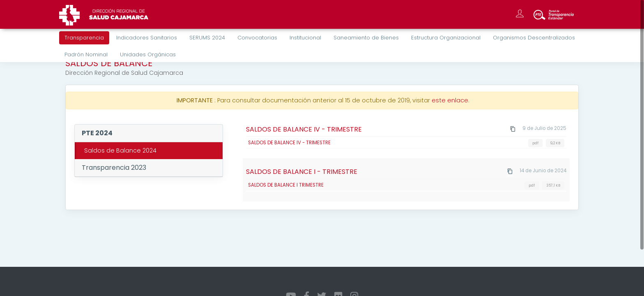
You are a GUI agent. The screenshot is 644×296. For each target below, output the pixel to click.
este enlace (450, 100)
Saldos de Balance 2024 (120, 150)
